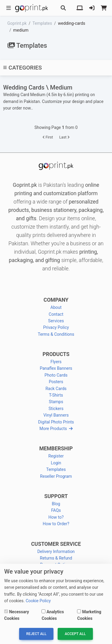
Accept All (75, 634)
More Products (56, 429)
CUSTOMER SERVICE (56, 544)
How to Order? (56, 524)
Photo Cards (56, 375)
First (48, 137)
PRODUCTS (56, 354)
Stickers (56, 409)
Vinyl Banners (56, 415)
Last (64, 137)
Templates (56, 469)
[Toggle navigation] (9, 8)
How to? (56, 517)
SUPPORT (56, 496)
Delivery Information (56, 551)
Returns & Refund (56, 558)
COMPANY (56, 300)
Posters (56, 382)
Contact (56, 314)
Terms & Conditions (56, 334)
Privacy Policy (56, 327)
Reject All (36, 634)
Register (56, 456)
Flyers (56, 362)
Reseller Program (56, 476)
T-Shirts (56, 395)
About (56, 307)
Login (56, 463)
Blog (56, 504)
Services (56, 321)
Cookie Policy (38, 601)
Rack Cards (56, 389)
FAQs (56, 510)
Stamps (56, 402)
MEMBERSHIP (56, 449)
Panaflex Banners (56, 368)
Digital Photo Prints (56, 422)
